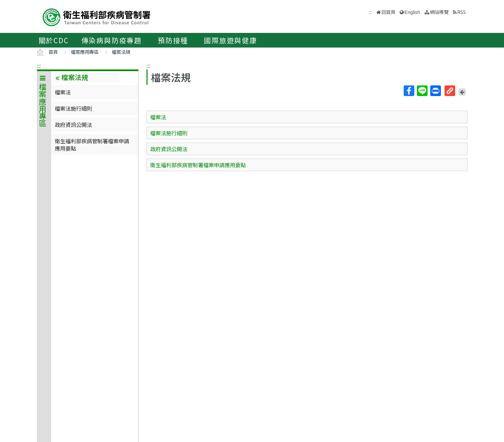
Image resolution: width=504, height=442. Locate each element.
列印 (435, 91)
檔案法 (63, 92)
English (412, 12)
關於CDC (54, 40)
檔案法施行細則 (73, 108)
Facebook (409, 91)
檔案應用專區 (85, 52)
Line (422, 91)
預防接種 (173, 40)
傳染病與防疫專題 (112, 40)
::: (39, 65)
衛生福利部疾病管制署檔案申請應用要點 (92, 145)
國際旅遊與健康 (231, 40)
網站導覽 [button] (439, 12)
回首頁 (388, 12)
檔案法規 (121, 52)
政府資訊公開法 (73, 125)
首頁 (53, 52)
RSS (461, 12)
